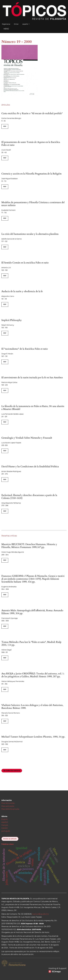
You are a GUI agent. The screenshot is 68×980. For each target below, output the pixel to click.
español (27, 24)
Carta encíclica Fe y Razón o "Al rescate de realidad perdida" (32, 113)
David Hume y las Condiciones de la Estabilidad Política (30, 466)
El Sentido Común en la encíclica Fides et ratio (25, 263)
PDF (5, 126)
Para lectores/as (8, 803)
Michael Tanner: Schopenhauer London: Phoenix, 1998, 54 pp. (33, 737)
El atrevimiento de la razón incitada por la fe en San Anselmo (32, 378)
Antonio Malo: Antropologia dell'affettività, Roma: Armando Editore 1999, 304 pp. (32, 612)
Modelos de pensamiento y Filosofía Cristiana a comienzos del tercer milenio (33, 204)
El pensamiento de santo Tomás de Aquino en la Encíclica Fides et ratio (31, 144)
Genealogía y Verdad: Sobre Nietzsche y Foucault (27, 438)
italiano (5, 828)
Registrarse (6, 24)
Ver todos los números (12, 771)
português (6, 831)
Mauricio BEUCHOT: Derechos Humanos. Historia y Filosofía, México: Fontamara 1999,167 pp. (29, 546)
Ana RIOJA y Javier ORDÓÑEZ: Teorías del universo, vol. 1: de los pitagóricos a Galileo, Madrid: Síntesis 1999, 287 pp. (33, 675)
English (5, 819)
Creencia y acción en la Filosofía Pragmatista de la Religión (31, 174)
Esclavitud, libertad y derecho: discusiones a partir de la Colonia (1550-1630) (29, 497)
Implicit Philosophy (12, 320)
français (5, 825)
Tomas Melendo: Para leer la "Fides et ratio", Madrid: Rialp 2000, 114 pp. (31, 643)
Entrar (16, 24)
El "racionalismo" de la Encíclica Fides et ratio (25, 349)
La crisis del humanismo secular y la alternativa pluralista (30, 234)
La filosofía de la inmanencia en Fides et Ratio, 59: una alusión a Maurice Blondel (33, 408)
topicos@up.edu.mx (40, 914)
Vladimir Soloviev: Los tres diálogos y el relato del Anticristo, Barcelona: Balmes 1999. (32, 707)
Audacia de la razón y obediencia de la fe (22, 291)
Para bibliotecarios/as (10, 809)
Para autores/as (8, 806)
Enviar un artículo (10, 839)
